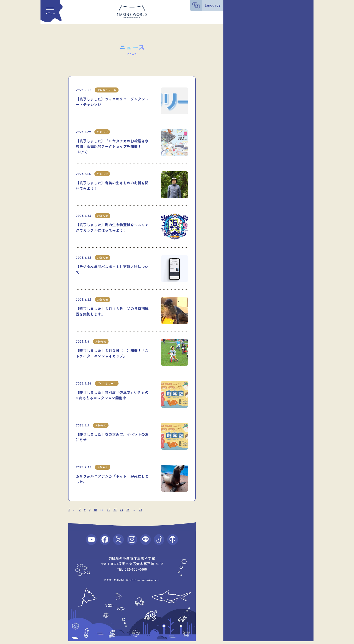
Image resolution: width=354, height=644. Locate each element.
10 (97, 510)
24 (144, 510)
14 (124, 510)
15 (131, 510)
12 (111, 510)
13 (117, 510)
